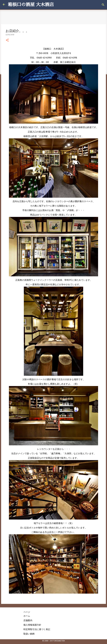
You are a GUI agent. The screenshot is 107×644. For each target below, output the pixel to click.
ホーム (27, 616)
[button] (7, 40)
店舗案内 (28, 620)
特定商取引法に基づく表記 (37, 629)
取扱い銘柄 (29, 634)
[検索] (103, 5)
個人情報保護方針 (32, 625)
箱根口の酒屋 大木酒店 (31, 5)
